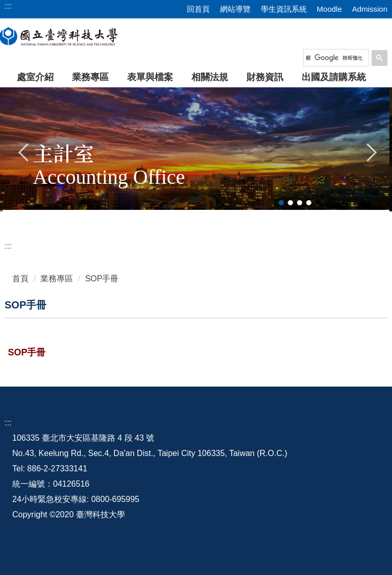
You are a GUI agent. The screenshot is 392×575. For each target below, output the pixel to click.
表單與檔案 (150, 77)
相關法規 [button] (210, 77)
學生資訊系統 (284, 9)
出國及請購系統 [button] (334, 77)
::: (8, 246)
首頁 (20, 279)
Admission (370, 9)
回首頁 (198, 9)
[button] (24, 151)
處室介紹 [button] (35, 77)
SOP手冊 (102, 279)
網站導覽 (235, 9)
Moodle (329, 9)
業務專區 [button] (90, 77)
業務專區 (57, 279)
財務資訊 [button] (265, 77)
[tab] (281, 203)
